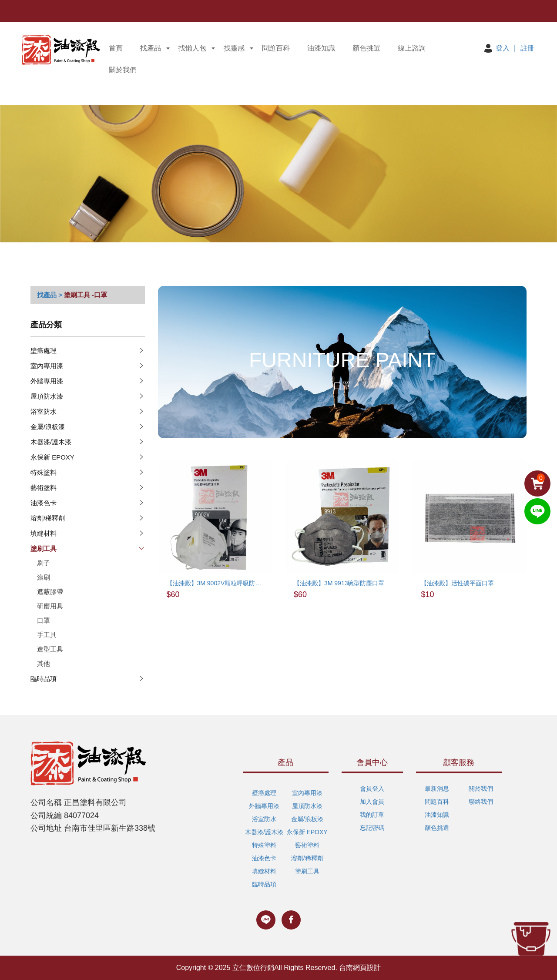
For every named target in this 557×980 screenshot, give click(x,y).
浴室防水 (44, 411)
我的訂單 (372, 815)
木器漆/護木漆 (51, 442)
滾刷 (44, 577)
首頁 (116, 48)
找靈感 (234, 48)
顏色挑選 (366, 48)
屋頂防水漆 (47, 396)
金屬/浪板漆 (48, 427)
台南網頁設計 (360, 968)
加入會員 (372, 802)
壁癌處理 (44, 351)
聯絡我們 (481, 802)
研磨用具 (50, 606)
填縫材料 (44, 533)
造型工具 (50, 649)
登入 (503, 48)
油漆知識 (321, 48)
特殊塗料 (44, 472)
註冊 (527, 48)
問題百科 (276, 48)
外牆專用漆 (47, 381)
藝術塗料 (44, 488)
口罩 (44, 620)
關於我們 (123, 70)
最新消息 (437, 789)
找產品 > (50, 295)
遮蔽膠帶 (50, 592)
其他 (44, 663)
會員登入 (372, 789)
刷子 (44, 563)
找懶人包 (192, 48)
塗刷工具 (77, 295)
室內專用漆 (47, 366)
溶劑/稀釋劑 (48, 518)
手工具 (47, 635)
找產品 (151, 48)
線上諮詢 (412, 48)
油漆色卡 (44, 503)
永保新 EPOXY (52, 457)
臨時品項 (44, 679)
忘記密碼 (372, 828)
